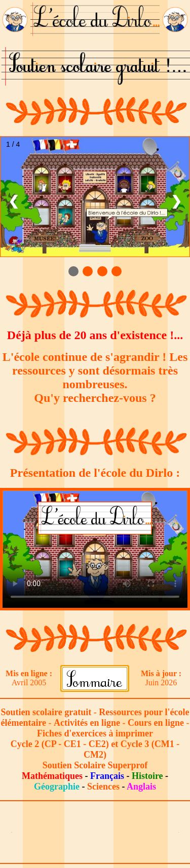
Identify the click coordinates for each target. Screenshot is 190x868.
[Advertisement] (95, 832)
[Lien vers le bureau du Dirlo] (15, 19)
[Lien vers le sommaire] (95, 678)
